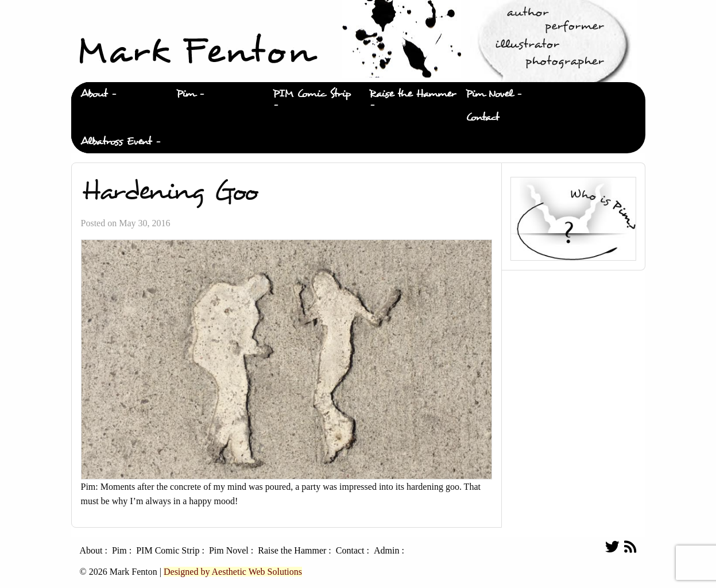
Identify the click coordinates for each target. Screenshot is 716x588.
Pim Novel (489, 94)
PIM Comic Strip (312, 94)
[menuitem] (119, 94)
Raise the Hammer (413, 94)
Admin (386, 551)
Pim (186, 94)
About (94, 94)
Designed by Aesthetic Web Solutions (233, 572)
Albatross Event (116, 142)
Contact (482, 117)
